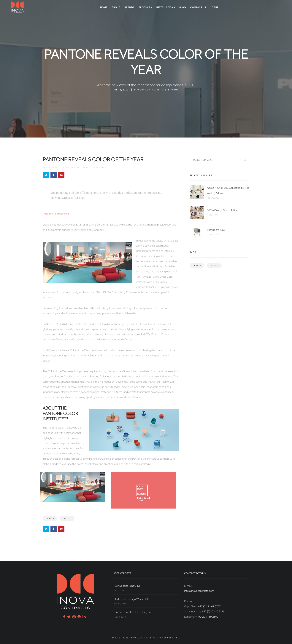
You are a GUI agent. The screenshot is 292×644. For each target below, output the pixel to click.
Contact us (198, 7)
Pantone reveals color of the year (132, 612)
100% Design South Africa (222, 210)
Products (145, 7)
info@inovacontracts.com (199, 591)
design (50, 518)
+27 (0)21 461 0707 (209, 606)
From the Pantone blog (56, 214)
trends (67, 518)
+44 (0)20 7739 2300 (206, 617)
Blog (183, 7)
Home (104, 7)
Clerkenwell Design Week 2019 (131, 599)
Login (214, 7)
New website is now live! (127, 586)
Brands (129, 7)
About (116, 7)
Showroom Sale (216, 230)
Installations (166, 7)
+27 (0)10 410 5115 (213, 611)
